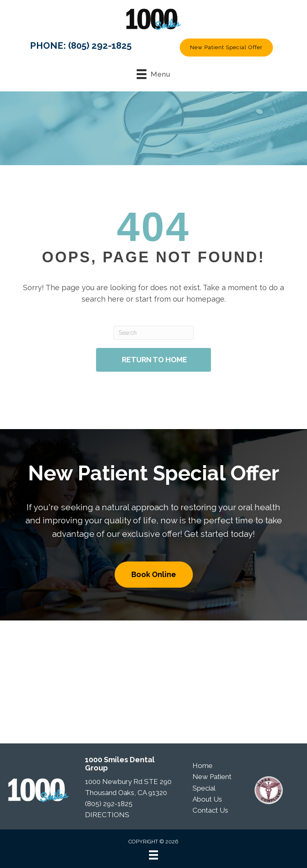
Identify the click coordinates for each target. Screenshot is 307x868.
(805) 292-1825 (100, 45)
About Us (207, 799)
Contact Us (210, 810)
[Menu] (153, 855)
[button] (226, 48)
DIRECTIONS (107, 815)
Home (203, 766)
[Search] (153, 333)
